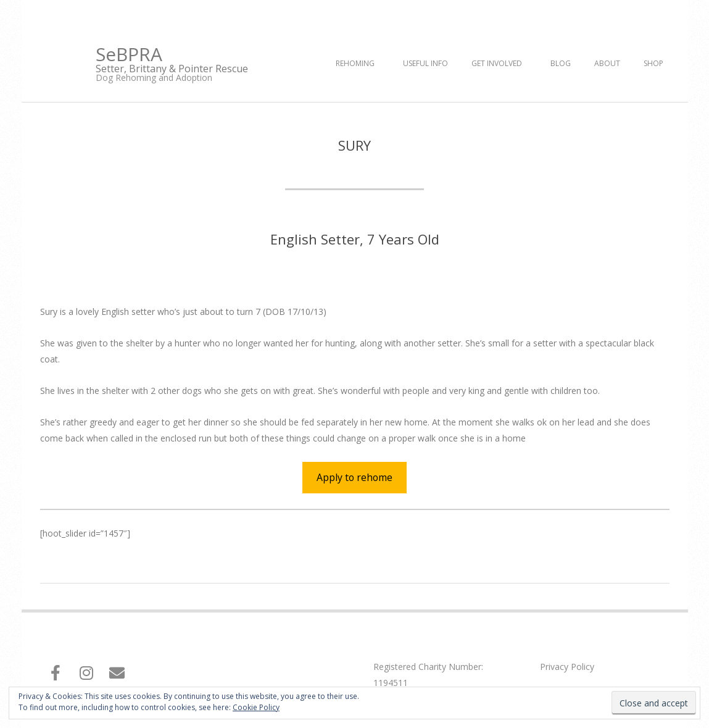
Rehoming (355, 63)
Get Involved (497, 63)
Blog (561, 63)
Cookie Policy (256, 707)
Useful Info (425, 63)
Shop (653, 63)
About (607, 63)
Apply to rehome (354, 477)
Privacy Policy (567, 667)
